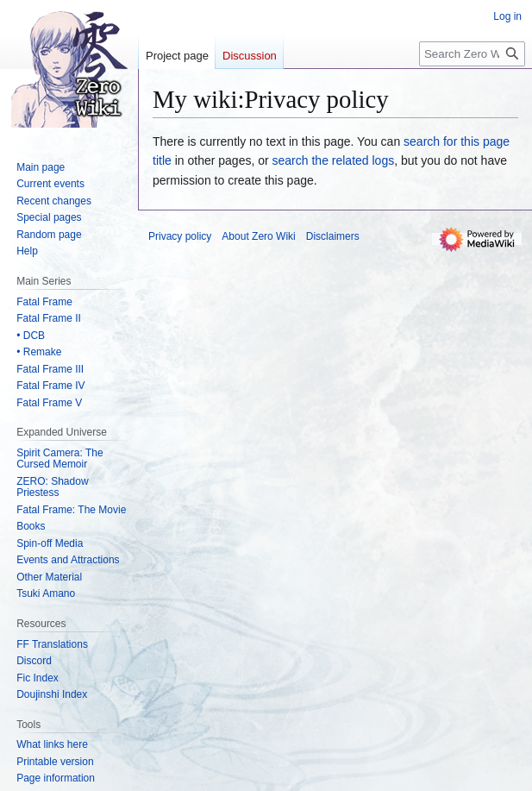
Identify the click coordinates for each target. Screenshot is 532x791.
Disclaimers (333, 236)
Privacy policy (180, 236)
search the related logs (334, 160)
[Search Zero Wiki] (472, 54)
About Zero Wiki (258, 236)
